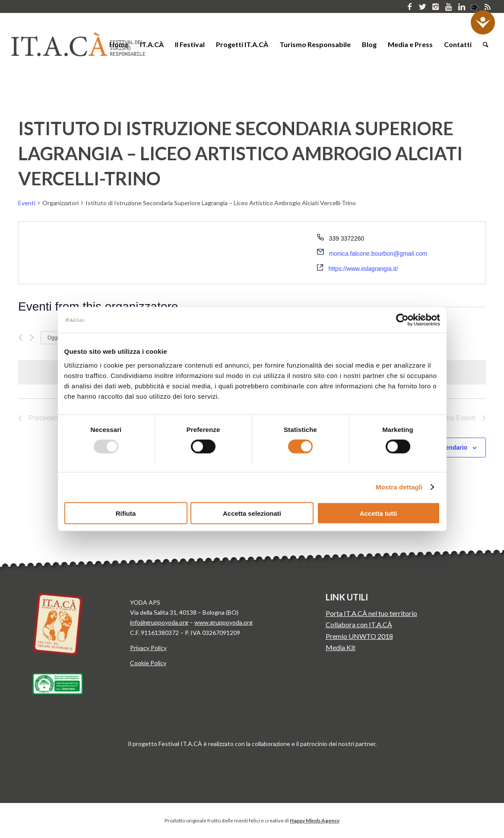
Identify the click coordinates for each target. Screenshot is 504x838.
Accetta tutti (379, 513)
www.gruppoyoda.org (223, 622)
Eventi (27, 203)
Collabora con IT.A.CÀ (359, 624)
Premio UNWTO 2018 (359, 636)
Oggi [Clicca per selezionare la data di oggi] (53, 338)
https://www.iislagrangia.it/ (363, 269)
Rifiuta (126, 513)
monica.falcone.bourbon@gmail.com (378, 254)
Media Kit (341, 647)
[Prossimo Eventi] (32, 338)
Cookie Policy (148, 663)
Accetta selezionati (252, 513)
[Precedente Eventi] (21, 338)
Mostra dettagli (399, 487)
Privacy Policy (148, 648)
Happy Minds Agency (315, 821)
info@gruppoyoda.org (159, 622)
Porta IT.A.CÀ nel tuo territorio (371, 613)
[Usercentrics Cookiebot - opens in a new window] (402, 320)
